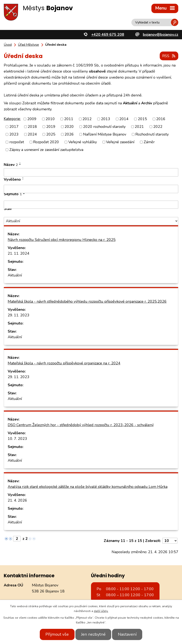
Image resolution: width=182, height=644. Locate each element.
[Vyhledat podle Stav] (91, 221)
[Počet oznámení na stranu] (170, 540)
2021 (139, 126)
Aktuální (15, 275)
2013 (106, 119)
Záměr (149, 142)
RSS (169, 56)
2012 (87, 119)
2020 (69, 126)
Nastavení (129, 634)
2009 (32, 119)
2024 (32, 134)
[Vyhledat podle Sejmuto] (91, 204)
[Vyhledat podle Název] (91, 172)
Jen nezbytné (93, 634)
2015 (142, 119)
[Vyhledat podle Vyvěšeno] (91, 189)
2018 (32, 126)
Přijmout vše (55, 634)
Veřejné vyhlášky (83, 142)
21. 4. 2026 (17, 500)
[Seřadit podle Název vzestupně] (20, 163)
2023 (14, 134)
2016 (161, 119)
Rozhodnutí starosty (152, 134)
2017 (14, 126)
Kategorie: (12, 118)
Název (11, 164)
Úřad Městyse (28, 45)
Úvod (8, 45)
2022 (158, 126)
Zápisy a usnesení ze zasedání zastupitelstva (46, 149)
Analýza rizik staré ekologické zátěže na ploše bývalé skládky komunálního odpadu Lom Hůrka (88, 486)
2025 (51, 134)
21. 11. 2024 (19, 253)
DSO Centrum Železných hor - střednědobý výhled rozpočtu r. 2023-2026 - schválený (81, 424)
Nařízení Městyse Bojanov (105, 134)
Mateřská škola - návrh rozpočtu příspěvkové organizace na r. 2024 (64, 363)
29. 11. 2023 (19, 315)
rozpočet (17, 142)
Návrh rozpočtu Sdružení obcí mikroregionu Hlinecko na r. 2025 (62, 239)
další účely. (101, 611)
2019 (51, 126)
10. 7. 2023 (17, 438)
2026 (69, 134)
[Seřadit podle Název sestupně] (20, 164)
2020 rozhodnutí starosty (104, 126)
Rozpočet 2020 (46, 142)
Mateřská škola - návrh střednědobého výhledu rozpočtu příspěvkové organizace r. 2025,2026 (87, 301)
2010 (50, 119)
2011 (69, 119)
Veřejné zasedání (120, 142)
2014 (124, 119)
